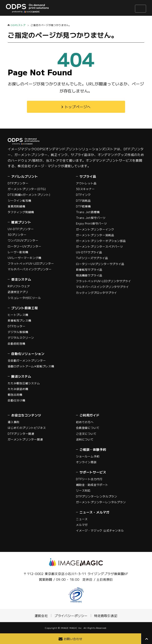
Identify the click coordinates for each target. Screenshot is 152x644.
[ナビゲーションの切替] (141, 9)
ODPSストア (18, 25)
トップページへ (78, 107)
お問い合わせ (73, 639)
